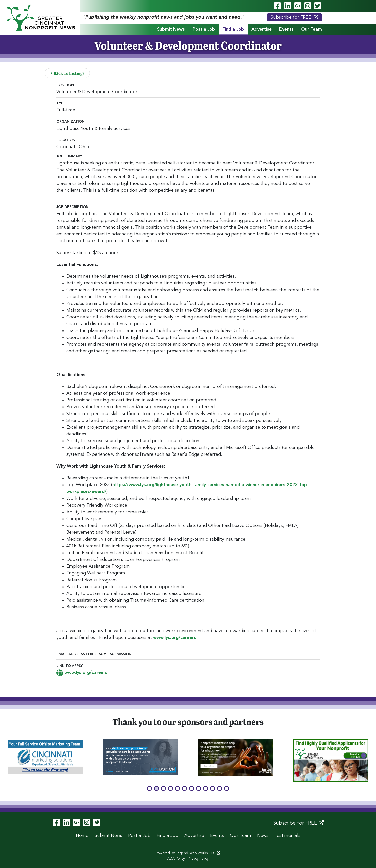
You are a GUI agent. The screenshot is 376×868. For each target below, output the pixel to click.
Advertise (262, 29)
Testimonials (287, 836)
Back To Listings (68, 73)
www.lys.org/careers (175, 638)
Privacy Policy (198, 859)
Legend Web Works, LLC (198, 853)
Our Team (312, 29)
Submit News (171, 29)
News (263, 836)
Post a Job (204, 29)
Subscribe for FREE (294, 17)
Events (286, 29)
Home (82, 836)
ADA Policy (176, 859)
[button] (149, 788)
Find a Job (233, 29)
